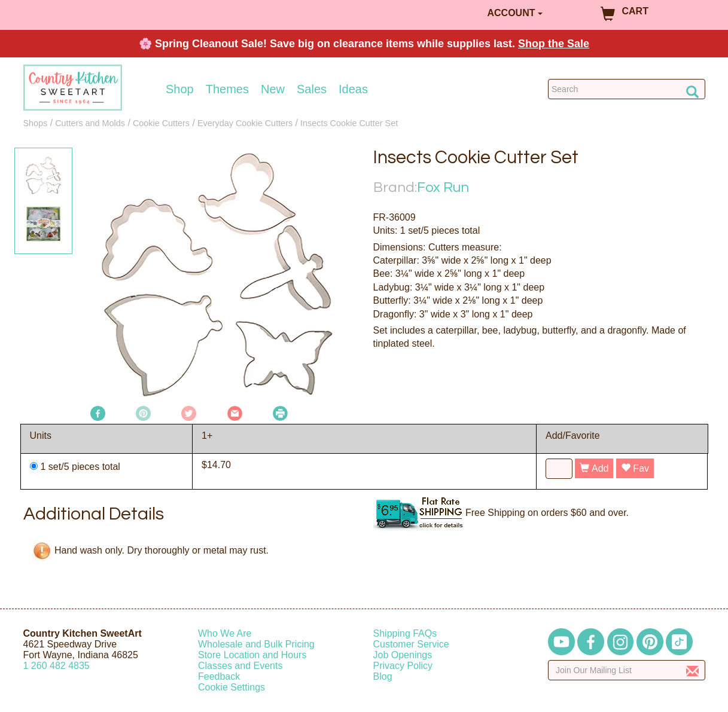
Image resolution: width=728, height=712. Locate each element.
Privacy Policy (403, 666)
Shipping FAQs (405, 633)
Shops (36, 123)
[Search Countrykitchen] (627, 89)
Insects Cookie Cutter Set (349, 123)
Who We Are (225, 633)
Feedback (219, 676)
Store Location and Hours (252, 655)
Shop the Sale (554, 44)
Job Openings (403, 655)
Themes (227, 89)
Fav (635, 468)
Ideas (353, 89)
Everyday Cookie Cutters (245, 123)
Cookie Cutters (161, 123)
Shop (180, 89)
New (273, 89)
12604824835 (57, 666)
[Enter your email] (627, 670)
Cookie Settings (232, 687)
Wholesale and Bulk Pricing (256, 644)
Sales (312, 89)
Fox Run (443, 187)
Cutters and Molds (90, 123)
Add (594, 468)
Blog (383, 676)
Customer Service (411, 644)
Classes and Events (240, 666)
